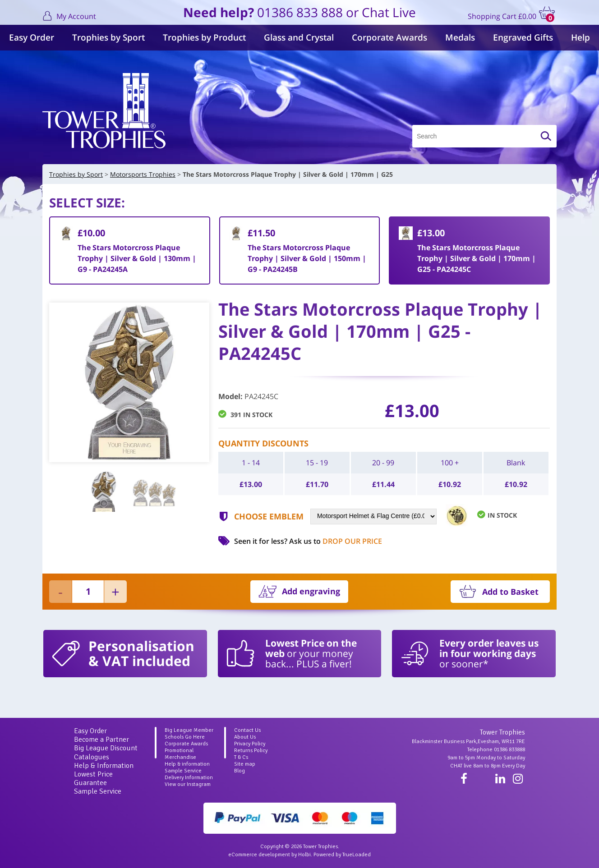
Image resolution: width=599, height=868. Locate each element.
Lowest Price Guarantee (93, 778)
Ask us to (336, 541)
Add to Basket (510, 592)
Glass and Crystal (299, 37)
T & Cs (241, 757)
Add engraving (311, 591)
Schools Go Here (185, 737)
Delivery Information (189, 778)
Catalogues (92, 757)
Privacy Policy (250, 744)
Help (581, 37)
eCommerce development (259, 855)
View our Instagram (188, 784)
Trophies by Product (204, 37)
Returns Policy (251, 751)
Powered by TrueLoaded (342, 855)
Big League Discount (106, 748)
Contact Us (247, 730)
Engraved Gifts (523, 37)
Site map (245, 764)
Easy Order (32, 37)
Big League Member (189, 730)
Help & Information (104, 766)
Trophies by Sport (108, 37)
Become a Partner (101, 739)
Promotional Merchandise (180, 754)
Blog (240, 771)
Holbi (304, 855)
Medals (460, 37)
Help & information (187, 764)
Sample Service (98, 791)
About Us (245, 737)
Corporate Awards (389, 37)
